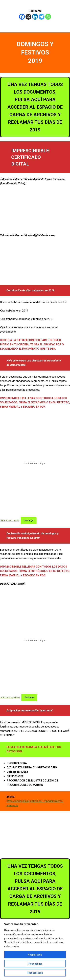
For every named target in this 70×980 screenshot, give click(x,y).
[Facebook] (22, 17)
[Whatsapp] (48, 17)
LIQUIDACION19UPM (10, 697)
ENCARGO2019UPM (9, 520)
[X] (28, 17)
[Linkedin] (35, 17)
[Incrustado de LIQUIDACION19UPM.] (35, 640)
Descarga (29, 520)
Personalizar (35, 964)
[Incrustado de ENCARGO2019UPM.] (35, 463)
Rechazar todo (35, 973)
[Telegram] (42, 17)
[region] (35, 949)
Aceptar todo (35, 955)
